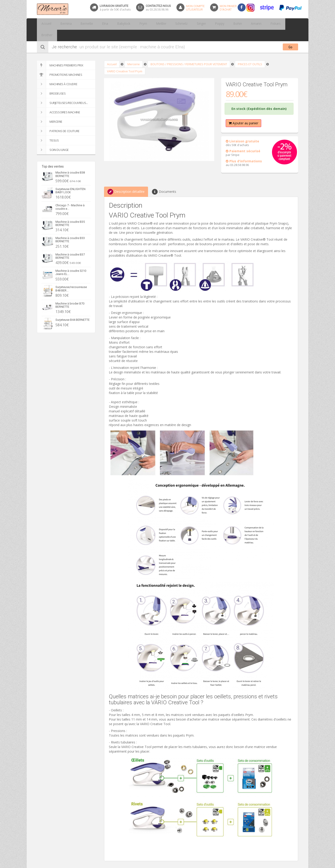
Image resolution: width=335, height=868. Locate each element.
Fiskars (244, 24)
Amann (227, 24)
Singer (180, 24)
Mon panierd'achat (228, 8)
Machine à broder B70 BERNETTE (70, 294)
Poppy (196, 24)
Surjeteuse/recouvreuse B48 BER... (71, 277)
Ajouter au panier (243, 112)
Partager (110, 866)
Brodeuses (51, 82)
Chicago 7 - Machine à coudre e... (70, 195)
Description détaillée (126, 180)
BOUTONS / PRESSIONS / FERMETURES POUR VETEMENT (189, 53)
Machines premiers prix (60, 54)
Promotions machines (59, 63)
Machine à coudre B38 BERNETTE (70, 163)
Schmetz (163, 24)
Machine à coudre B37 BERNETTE (70, 245)
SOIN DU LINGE (53, 138)
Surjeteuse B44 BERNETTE (73, 308)
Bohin (211, 24)
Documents (164, 180)
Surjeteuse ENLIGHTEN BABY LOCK (70, 179)
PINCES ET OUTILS (250, 53)
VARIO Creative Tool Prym (125, 60)
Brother (261, 24)
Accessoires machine (58, 101)
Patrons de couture (58, 120)
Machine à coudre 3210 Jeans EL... (71, 261)
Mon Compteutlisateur (195, 8)
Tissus (48, 129)
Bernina (62, 24)
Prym (130, 24)
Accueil (45, 24)
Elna (97, 24)
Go (290, 36)
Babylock (113, 24)
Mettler (145, 24)
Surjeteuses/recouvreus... (62, 91)
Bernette (81, 24)
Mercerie (50, 110)
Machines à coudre (57, 73)
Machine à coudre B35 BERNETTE (70, 212)
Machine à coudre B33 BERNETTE (70, 228)
